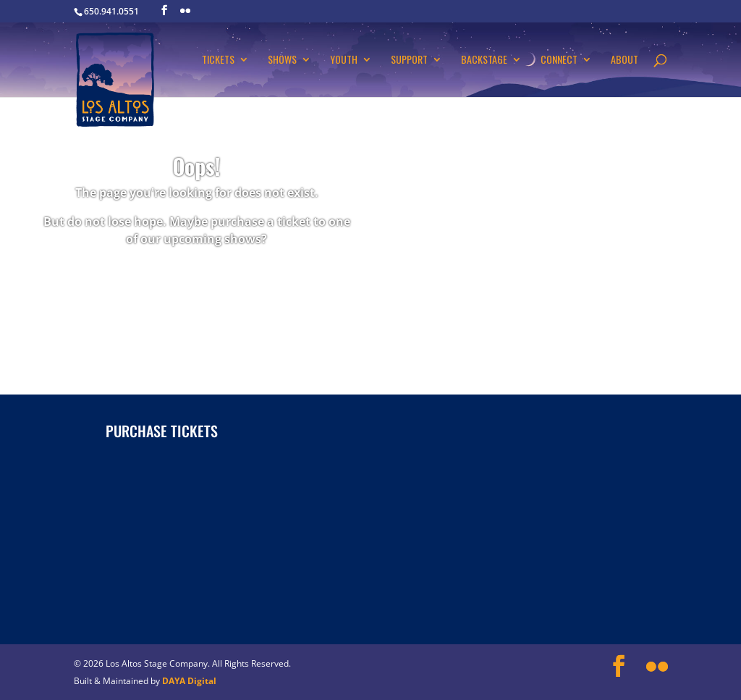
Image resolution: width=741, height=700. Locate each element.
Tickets (218, 60)
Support (409, 60)
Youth (344, 60)
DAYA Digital (189, 681)
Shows (282, 60)
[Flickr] (185, 11)
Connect (559, 60)
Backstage (484, 60)
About (624, 60)
